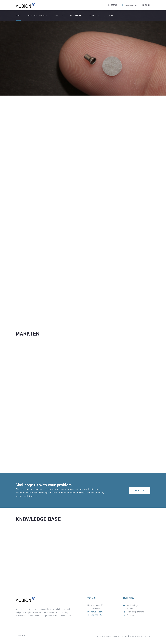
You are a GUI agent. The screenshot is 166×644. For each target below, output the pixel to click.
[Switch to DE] (149, 5)
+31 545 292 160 (111, 5)
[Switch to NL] (143, 5)
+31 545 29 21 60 (95, 615)
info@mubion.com (131, 5)
